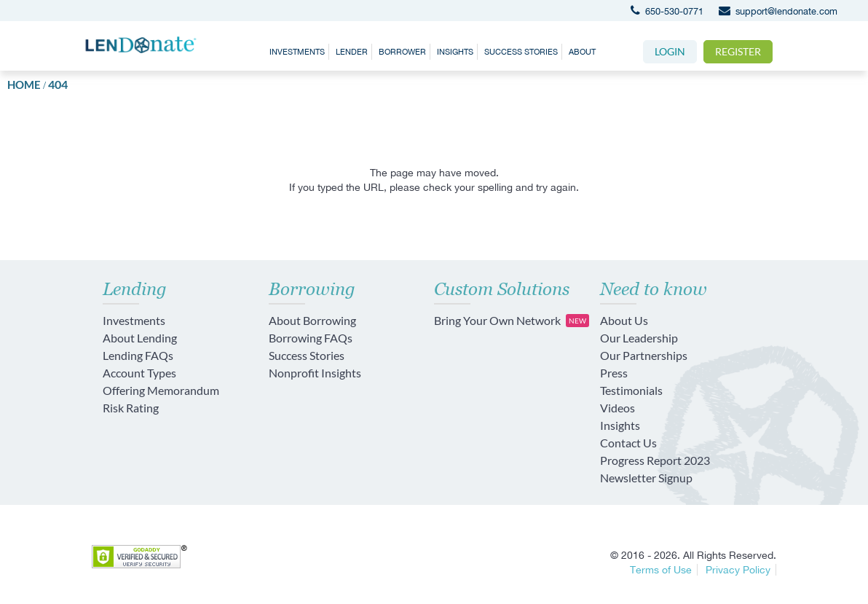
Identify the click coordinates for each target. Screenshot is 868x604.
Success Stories (521, 52)
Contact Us (628, 443)
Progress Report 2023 (655, 460)
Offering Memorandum (161, 390)
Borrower (402, 52)
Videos (618, 408)
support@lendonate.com (775, 11)
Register (738, 51)
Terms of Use (661, 570)
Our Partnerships (644, 355)
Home (24, 85)
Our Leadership (639, 338)
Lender (352, 52)
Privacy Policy (738, 570)
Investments (297, 52)
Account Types (139, 373)
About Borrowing (312, 320)
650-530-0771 (664, 11)
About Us (624, 320)
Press (614, 373)
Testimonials (631, 390)
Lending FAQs (138, 355)
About (582, 52)
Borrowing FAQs (311, 338)
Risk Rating (131, 408)
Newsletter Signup (646, 478)
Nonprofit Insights (315, 373)
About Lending (140, 338)
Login (670, 51)
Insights (455, 52)
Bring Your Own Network (512, 321)
